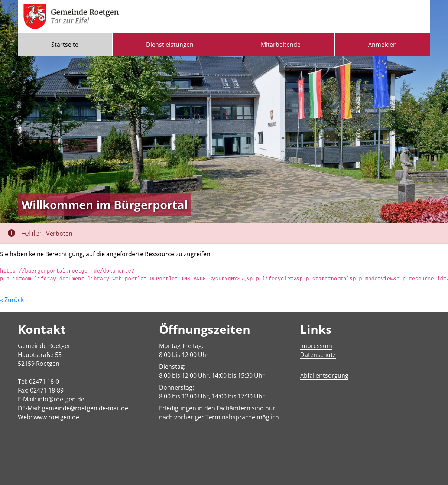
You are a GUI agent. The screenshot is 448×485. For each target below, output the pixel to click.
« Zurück (12, 300)
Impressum (316, 346)
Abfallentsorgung (324, 375)
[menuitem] (65, 45)
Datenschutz (318, 355)
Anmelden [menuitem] (382, 45)
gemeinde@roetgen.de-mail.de (85, 408)
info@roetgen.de (61, 399)
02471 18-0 (44, 381)
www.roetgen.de (56, 417)
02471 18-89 (47, 390)
